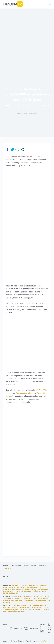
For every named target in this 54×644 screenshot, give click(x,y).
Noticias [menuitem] (6, 566)
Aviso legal (26, 628)
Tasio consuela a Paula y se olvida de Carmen (20, 599)
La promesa (7, 586)
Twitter (39, 393)
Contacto (18, 628)
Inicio (5, 625)
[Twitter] (7, 576)
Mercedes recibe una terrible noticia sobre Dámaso (22, 608)
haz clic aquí (30, 393)
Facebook (20, 393)
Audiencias (33, 113)
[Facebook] (4, 576)
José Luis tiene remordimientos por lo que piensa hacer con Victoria (26, 609)
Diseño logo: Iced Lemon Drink (43, 628)
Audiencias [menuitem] (7, 569)
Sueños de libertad (10, 597)
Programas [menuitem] (17, 566)
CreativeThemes (44, 641)
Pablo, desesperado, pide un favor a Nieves (33, 597)
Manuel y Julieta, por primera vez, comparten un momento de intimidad (23, 589)
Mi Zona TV (41, 390)
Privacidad (34, 628)
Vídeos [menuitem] (33, 566)
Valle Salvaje (8, 606)
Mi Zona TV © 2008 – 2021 (49, 628)
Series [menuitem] (26, 566)
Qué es (11, 628)
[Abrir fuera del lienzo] (50, 4)
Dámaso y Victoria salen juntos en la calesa (31, 606)
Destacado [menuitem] (42, 566)
